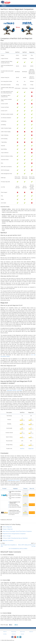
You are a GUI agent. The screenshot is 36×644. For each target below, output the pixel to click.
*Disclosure (14, 634)
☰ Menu (4, 6)
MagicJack (31, 449)
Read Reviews (25, 497)
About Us (5, 632)
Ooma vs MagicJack (7, 527)
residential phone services (14, 480)
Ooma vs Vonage (7, 536)
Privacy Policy (14, 632)
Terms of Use (22, 632)
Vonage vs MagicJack (8, 529)
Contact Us (31, 632)
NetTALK (22, 449)
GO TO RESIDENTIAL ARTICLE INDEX (18, 549)
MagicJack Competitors (8, 540)
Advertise (22, 634)
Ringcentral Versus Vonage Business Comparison (14, 534)
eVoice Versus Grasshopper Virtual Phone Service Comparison (17, 531)
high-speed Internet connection (14, 390)
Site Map (5, 634)
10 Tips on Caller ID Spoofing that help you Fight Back (15, 538)
